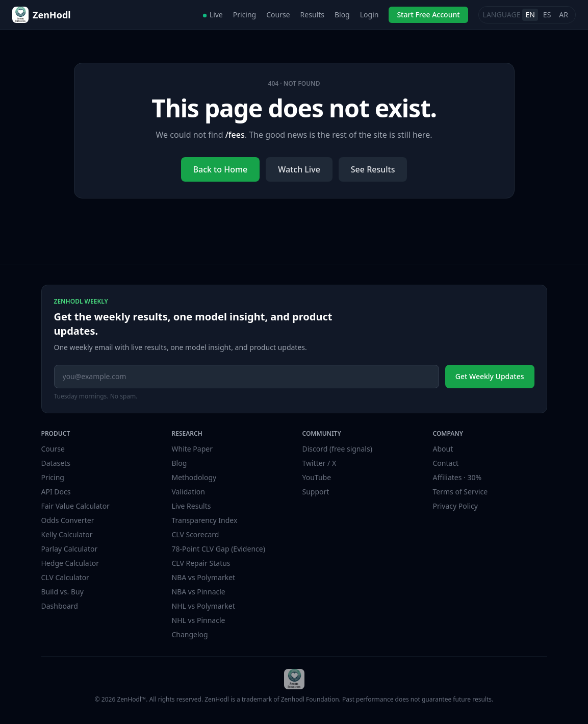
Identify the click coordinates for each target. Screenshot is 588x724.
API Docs (56, 492)
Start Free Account (428, 15)
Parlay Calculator (70, 549)
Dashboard (60, 606)
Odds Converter (68, 520)
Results (312, 15)
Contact (446, 463)
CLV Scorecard (196, 534)
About (443, 449)
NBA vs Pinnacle (199, 592)
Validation (188, 492)
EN (530, 15)
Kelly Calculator (67, 534)
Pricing (245, 15)
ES (547, 15)
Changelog (190, 634)
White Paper (193, 449)
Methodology (194, 477)
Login (369, 15)
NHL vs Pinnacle (199, 620)
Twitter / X (319, 463)
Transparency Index (205, 520)
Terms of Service (461, 492)
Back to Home (221, 169)
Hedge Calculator (70, 563)
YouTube (317, 477)
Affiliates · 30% (457, 477)
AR (564, 15)
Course (278, 15)
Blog (342, 15)
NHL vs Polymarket (203, 606)
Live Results (191, 506)
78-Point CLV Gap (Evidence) (219, 549)
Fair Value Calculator (75, 506)
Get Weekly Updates (490, 376)
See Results (373, 169)
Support (316, 492)
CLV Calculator (65, 577)
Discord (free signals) (337, 449)
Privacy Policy (455, 506)
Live (213, 15)
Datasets (56, 463)
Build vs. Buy (62, 592)
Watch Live (299, 169)
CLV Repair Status (201, 563)
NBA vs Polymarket (204, 577)
